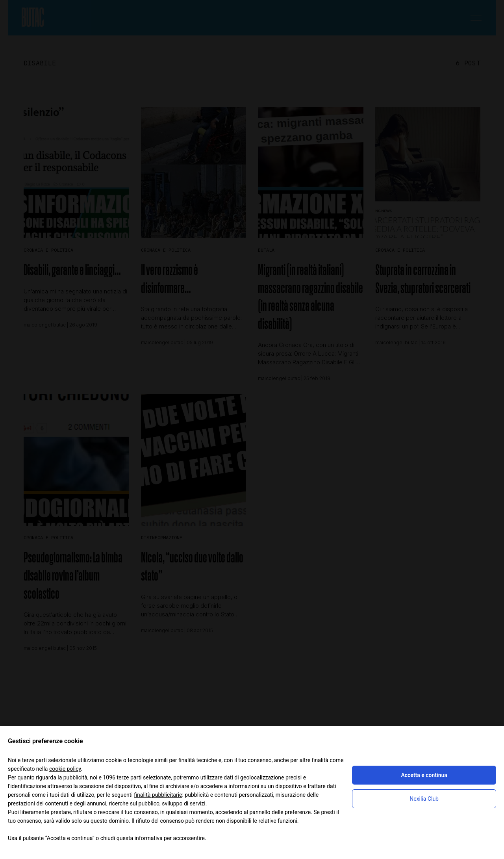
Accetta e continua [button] (424, 775)
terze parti (129, 777)
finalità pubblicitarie (158, 795)
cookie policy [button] (65, 769)
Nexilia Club (424, 799)
